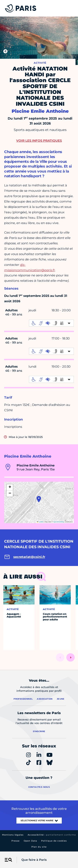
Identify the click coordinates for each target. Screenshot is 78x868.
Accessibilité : (52, 835)
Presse (15, 841)
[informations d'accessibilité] (51, 323)
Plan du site (39, 847)
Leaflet (40, 522)
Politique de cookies (54, 841)
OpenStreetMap (59, 522)
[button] (39, 499)
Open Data (30, 841)
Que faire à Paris (34, 860)
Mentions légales (13, 835)
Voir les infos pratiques (39, 141)
